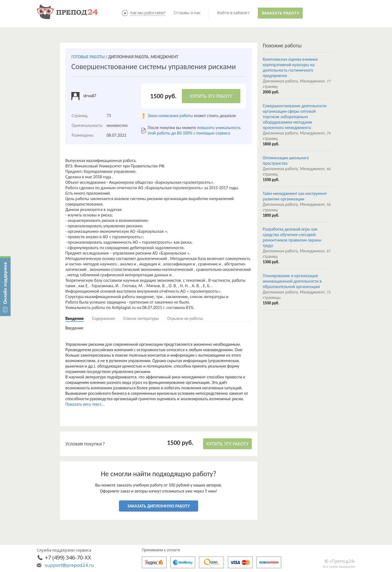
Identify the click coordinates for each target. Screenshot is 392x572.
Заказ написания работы (170, 116)
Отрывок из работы (185, 318)
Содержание (104, 318)
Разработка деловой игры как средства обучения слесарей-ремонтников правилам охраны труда (292, 237)
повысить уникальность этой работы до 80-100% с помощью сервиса (194, 130)
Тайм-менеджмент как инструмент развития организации (295, 196)
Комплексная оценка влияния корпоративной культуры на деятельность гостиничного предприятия (290, 67)
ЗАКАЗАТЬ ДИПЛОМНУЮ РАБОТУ (159, 506)
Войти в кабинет (233, 13)
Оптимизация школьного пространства (286, 160)
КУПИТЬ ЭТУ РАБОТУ (211, 96)
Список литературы (141, 318)
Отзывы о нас (187, 13)
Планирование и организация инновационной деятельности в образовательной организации (292, 281)
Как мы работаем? (148, 13)
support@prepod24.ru (69, 565)
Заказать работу (280, 13)
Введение (75, 318)
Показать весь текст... (85, 404)
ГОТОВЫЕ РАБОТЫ (88, 57)
